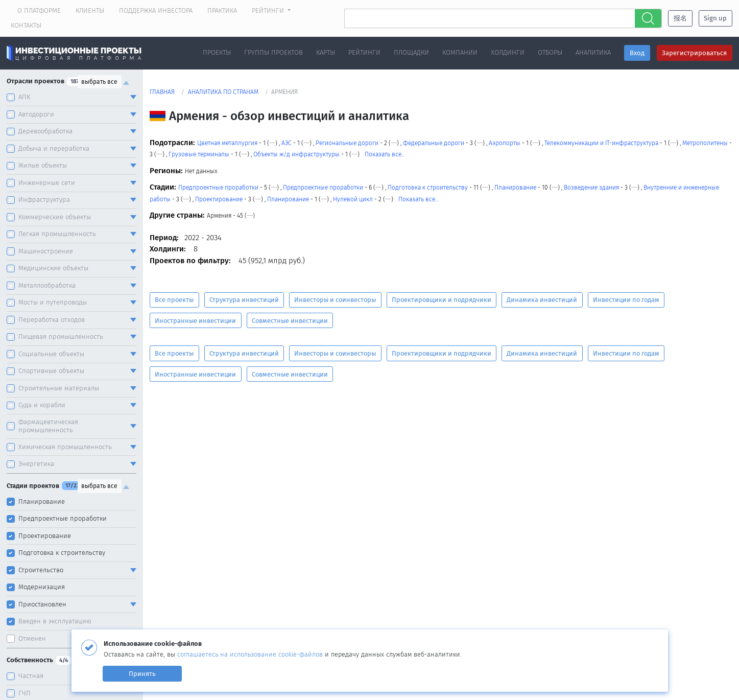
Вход (637, 53)
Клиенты (90, 10)
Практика (222, 10)
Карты (326, 52)
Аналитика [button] (593, 52)
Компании (460, 52)
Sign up (715, 18)
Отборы (550, 52)
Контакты (26, 25)
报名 (680, 18)
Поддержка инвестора (156, 10)
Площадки (411, 52)
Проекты (217, 52)
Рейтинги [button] (269, 10)
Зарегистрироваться (694, 53)
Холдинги (508, 52)
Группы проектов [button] (273, 52)
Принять (142, 674)
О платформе (39, 10)
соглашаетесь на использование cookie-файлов (253, 654)
